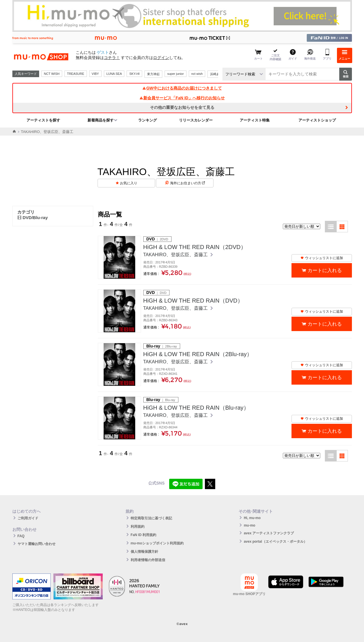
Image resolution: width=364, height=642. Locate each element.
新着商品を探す (101, 120)
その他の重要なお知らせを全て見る (182, 107)
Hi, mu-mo (252, 518)
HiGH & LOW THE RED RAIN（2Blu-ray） (198, 354)
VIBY (95, 74)
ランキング (147, 120)
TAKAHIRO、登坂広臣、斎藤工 (176, 255)
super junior (175, 74)
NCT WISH (52, 74)
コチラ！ (112, 58)
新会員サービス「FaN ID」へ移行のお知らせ (182, 98)
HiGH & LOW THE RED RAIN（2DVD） (195, 247)
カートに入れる (325, 270)
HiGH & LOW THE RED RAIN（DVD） (193, 301)
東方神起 (153, 74)
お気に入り (129, 183)
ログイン (161, 58)
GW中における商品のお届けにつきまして (182, 88)
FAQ (21, 536)
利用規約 (138, 527)
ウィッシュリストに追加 (322, 258)
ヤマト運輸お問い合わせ (37, 544)
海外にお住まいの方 (187, 183)
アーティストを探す (43, 120)
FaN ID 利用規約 (143, 535)
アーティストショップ (317, 120)
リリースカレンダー (196, 120)
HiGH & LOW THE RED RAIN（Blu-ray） (196, 408)
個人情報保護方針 (144, 552)
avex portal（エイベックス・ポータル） (275, 542)
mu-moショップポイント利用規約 (157, 543)
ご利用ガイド (28, 518)
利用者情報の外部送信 (148, 560)
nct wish (197, 74)
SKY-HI (134, 74)
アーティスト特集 (255, 120)
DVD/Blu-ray (33, 218)
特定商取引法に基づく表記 (151, 518)
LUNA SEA (114, 74)
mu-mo (249, 525)
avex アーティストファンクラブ (269, 533)
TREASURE (76, 74)
